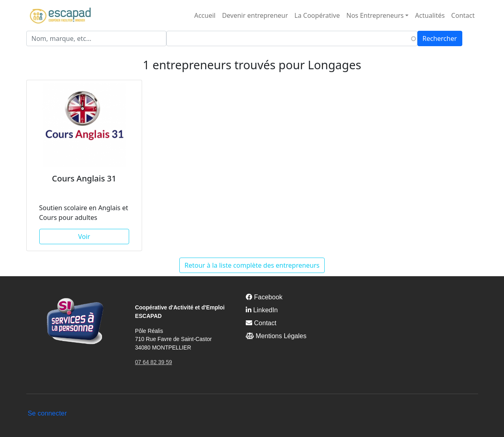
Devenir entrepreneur (255, 15)
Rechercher (440, 38)
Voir (84, 237)
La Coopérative (317, 15)
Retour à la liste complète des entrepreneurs (252, 265)
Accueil (205, 15)
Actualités (430, 15)
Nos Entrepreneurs (375, 15)
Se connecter (48, 413)
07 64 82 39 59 (154, 362)
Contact (463, 15)
